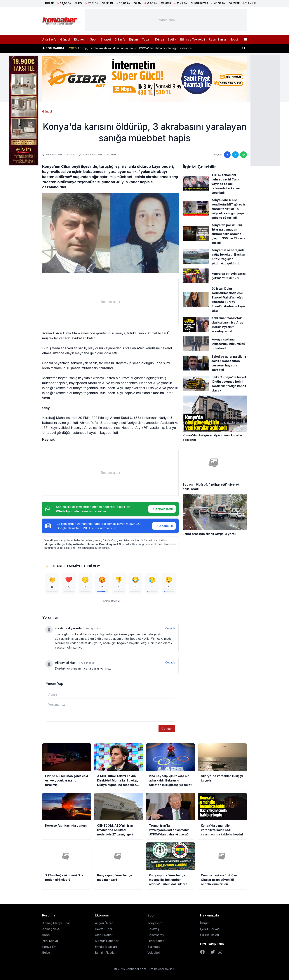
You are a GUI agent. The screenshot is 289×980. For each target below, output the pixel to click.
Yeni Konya (50, 941)
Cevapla (170, 628)
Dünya (160, 39)
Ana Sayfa (49, 39)
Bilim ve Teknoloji (193, 39)
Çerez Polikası (210, 929)
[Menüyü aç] (246, 39)
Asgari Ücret (104, 923)
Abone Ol (164, 526)
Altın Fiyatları (104, 935)
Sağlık (172, 39)
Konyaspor (155, 923)
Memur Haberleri (107, 941)
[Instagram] (220, 952)
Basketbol (154, 947)
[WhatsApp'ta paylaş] (243, 155)
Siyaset (106, 39)
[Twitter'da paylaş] (235, 155)
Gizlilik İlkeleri (209, 935)
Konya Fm (49, 947)
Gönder (167, 729)
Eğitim (134, 39)
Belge (46, 953)
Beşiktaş (153, 929)
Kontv (46, 935)
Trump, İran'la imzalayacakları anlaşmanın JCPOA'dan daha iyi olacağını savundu (130, 48)
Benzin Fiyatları (106, 953)
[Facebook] (202, 952)
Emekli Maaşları (106, 947)
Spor (93, 39)
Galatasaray (156, 935)
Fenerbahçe (156, 941)
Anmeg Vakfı (51, 929)
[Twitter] (213, 952)
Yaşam (147, 39)
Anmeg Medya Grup (56, 923)
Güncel (65, 39)
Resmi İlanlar (218, 39)
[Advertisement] (265, 110)
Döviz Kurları (104, 929)
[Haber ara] (244, 48)
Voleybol (154, 953)
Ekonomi (80, 39)
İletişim (235, 39)
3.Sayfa (120, 39)
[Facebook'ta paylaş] (227, 155)
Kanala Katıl (162, 509)
